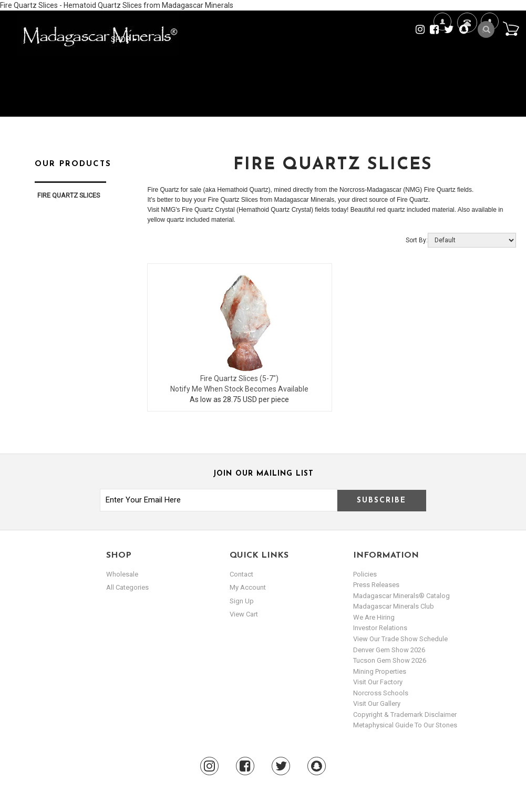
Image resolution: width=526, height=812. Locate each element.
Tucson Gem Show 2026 (390, 660)
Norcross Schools (381, 693)
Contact (466, 35)
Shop (124, 39)
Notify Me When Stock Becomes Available (239, 389)
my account (248, 587)
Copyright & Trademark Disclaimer (405, 715)
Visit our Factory (378, 682)
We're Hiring (442, 55)
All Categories (127, 587)
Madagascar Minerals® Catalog (401, 596)
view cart (244, 614)
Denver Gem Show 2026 (389, 650)
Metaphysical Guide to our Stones (405, 725)
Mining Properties (380, 671)
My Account (489, 55)
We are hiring (374, 617)
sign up (242, 601)
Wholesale (122, 574)
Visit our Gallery (377, 703)
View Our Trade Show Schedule (400, 639)
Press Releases (376, 585)
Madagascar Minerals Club (394, 606)
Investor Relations (380, 628)
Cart (511, 28)
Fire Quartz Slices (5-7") (239, 378)
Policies (365, 574)
